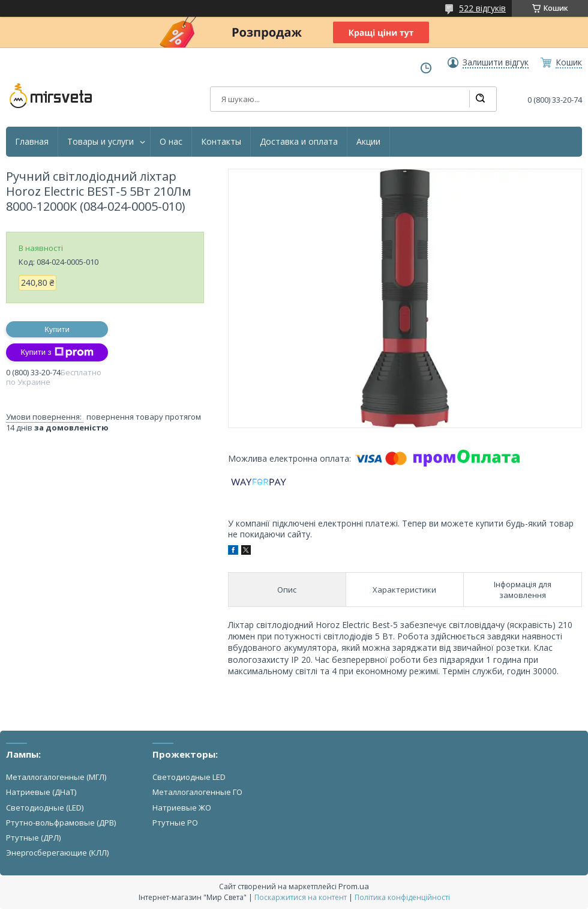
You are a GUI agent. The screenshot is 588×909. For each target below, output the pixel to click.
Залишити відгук (496, 62)
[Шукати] (480, 99)
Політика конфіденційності (402, 897)
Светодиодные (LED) (45, 808)
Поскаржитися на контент (301, 897)
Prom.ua (354, 886)
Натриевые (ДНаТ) (41, 792)
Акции (368, 142)
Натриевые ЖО (182, 808)
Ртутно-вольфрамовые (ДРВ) (61, 823)
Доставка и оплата (299, 142)
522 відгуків (482, 8)
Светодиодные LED (189, 777)
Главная (32, 142)
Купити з (57, 352)
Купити (57, 329)
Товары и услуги (100, 142)
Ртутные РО (175, 823)
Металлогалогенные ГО (197, 792)
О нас (171, 142)
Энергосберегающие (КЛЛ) (57, 853)
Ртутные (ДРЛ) (33, 838)
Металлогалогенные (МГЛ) (56, 777)
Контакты (221, 142)
